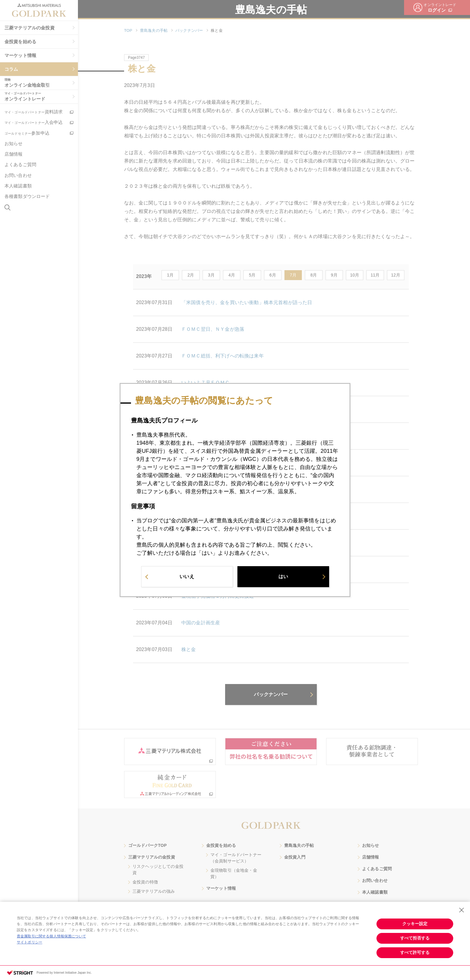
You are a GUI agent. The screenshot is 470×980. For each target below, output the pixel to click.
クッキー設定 (415, 924)
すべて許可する (415, 952)
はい (283, 577)
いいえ (187, 577)
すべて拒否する (415, 938)
